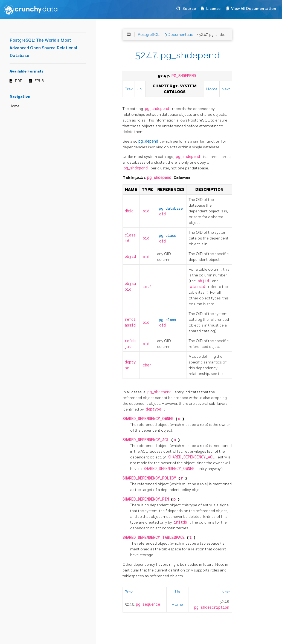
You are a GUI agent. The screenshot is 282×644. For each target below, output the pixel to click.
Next (226, 89)
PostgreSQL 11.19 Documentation (167, 35)
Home (14, 106)
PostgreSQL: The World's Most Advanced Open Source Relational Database (43, 48)
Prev (129, 89)
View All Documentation (254, 9)
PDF (19, 81)
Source (189, 9)
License (213, 9)
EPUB (39, 81)
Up (139, 89)
